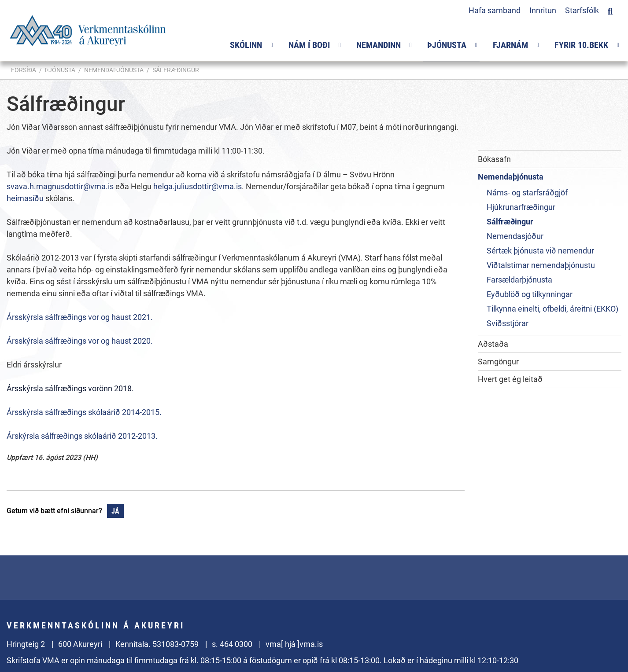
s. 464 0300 (232, 644)
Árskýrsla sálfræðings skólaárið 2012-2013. (82, 436)
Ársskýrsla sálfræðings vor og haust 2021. (80, 317)
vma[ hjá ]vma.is (294, 644)
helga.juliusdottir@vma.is (198, 186)
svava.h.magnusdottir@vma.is (60, 186)
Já (115, 511)
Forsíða (24, 70)
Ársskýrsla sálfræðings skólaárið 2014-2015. (84, 412)
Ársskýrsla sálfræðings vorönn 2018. (70, 388)
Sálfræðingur (176, 70)
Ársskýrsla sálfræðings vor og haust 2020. (80, 341)
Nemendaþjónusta (114, 70)
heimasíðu (26, 198)
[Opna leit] (610, 10)
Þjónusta (60, 70)
